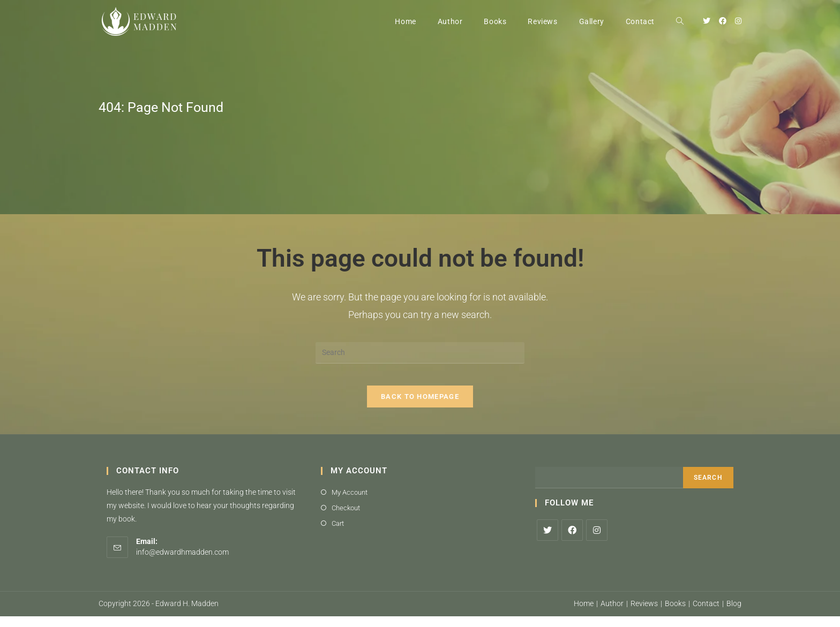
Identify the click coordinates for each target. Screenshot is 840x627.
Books (675, 614)
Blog (734, 614)
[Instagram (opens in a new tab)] (738, 21)
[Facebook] (572, 540)
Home (584, 614)
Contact (706, 614)
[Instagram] (597, 540)
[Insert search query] (420, 353)
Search (708, 488)
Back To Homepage (420, 407)
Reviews (644, 614)
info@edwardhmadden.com (182, 562)
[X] (547, 540)
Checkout (346, 518)
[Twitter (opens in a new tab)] (707, 21)
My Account (350, 503)
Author (612, 614)
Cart (338, 534)
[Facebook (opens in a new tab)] (723, 21)
